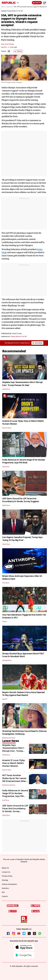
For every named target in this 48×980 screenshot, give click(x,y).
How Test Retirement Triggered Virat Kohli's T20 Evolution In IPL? (24, 616)
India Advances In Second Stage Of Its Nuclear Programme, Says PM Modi (24, 461)
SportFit (4, 47)
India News (6, 467)
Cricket (4, 622)
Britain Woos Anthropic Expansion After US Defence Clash (22, 577)
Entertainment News (9, 738)
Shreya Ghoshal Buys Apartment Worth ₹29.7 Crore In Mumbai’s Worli (23, 655)
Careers (5, 896)
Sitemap (5, 880)
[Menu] (45, 3)
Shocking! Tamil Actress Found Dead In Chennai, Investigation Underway (25, 733)
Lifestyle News (7, 660)
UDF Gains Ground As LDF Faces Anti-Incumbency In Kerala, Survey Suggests (21, 500)
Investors (5, 888)
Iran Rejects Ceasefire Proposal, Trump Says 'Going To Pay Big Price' (22, 539)
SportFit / (10, 7)
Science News (7, 428)
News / (4, 7)
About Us (5, 868)
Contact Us (6, 872)
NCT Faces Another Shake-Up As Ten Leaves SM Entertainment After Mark (14, 780)
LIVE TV (37, 3)
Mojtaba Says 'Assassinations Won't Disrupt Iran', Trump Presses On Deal (22, 384)
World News (6, 389)
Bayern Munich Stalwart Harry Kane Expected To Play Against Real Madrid (23, 694)
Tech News (6, 583)
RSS (3, 892)
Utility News (6, 505)
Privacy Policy (7, 876)
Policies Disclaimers (9, 884)
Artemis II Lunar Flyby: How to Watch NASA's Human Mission (23, 422)
